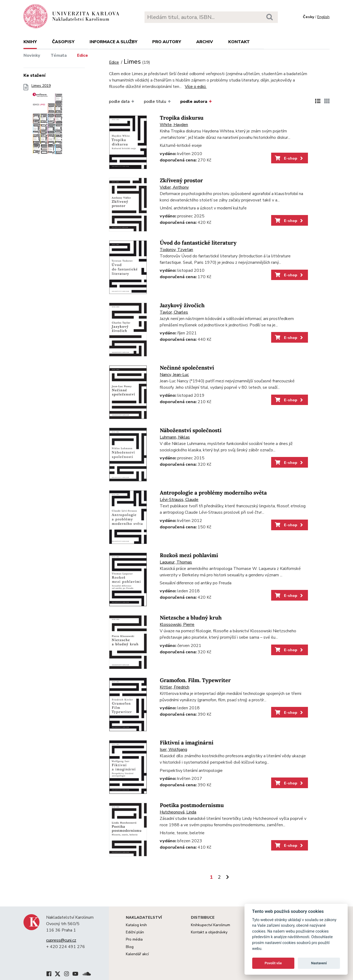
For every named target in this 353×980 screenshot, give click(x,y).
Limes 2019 (47, 122)
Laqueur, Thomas (176, 562)
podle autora (196, 102)
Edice (83, 55)
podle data (122, 102)
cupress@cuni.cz (61, 940)
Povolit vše (273, 963)
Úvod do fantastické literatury (198, 243)
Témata (59, 55)
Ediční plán (135, 932)
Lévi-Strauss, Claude (179, 500)
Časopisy (63, 42)
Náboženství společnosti (190, 430)
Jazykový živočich (182, 305)
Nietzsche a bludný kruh (191, 618)
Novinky (32, 55)
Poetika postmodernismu (192, 805)
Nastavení (319, 963)
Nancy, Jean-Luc (174, 375)
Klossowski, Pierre (177, 625)
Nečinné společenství (187, 368)
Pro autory (167, 42)
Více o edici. (196, 87)
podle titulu (157, 102)
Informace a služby (113, 42)
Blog (130, 947)
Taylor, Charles (174, 312)
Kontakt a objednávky (209, 932)
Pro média (134, 939)
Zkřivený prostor (181, 181)
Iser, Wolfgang (173, 750)
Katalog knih (136, 925)
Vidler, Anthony (174, 187)
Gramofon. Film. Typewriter (195, 680)
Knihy (30, 42)
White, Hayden (174, 125)
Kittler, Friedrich (175, 687)
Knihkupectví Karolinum (210, 925)
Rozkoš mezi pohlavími (189, 555)
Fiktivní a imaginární (186, 743)
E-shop (289, 158)
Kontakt (239, 42)
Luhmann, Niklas (175, 437)
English (323, 17)
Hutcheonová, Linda (178, 812)
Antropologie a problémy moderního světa (213, 493)
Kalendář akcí (137, 954)
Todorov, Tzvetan (176, 250)
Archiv (205, 42)
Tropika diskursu (182, 118)
